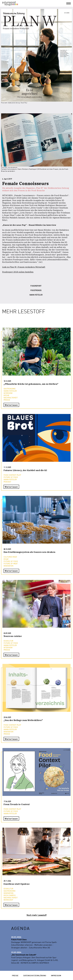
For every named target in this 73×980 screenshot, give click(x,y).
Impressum (56, 975)
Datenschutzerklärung (35, 975)
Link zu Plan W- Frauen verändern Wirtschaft (24, 267)
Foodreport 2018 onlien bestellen (18, 272)
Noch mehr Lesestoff (37, 915)
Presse (15, 975)
